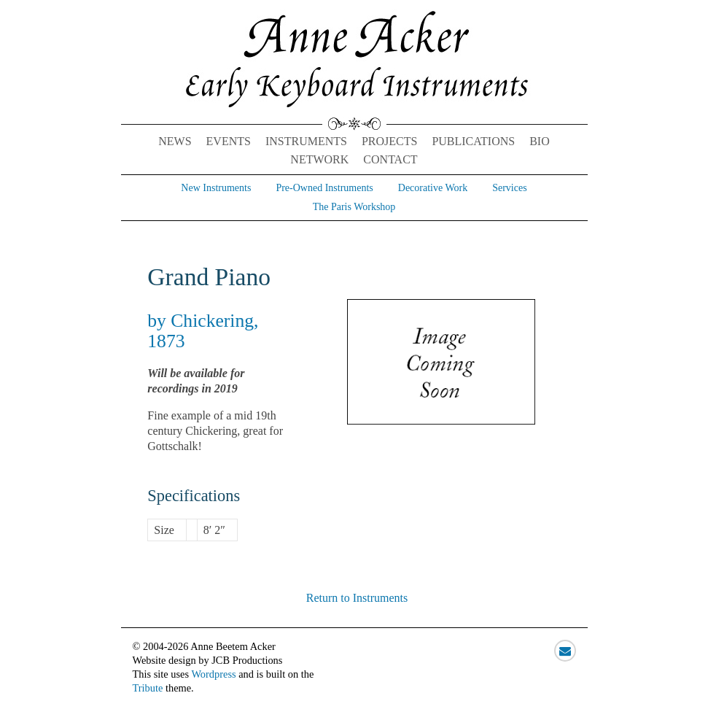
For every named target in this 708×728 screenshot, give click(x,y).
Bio (540, 141)
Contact (390, 159)
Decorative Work (433, 188)
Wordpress (213, 674)
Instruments (306, 141)
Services (509, 188)
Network (319, 159)
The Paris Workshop (354, 207)
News (175, 141)
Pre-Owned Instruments (324, 188)
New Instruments (216, 188)
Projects (389, 141)
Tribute (148, 688)
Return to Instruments (357, 598)
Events (229, 141)
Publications (473, 141)
